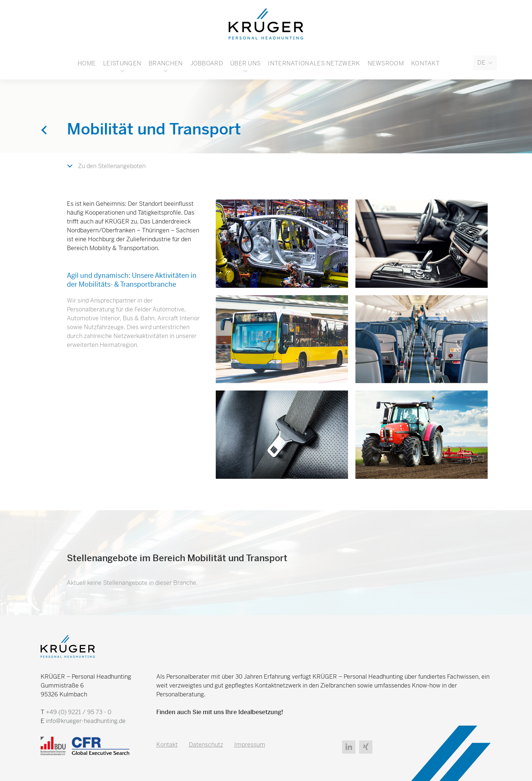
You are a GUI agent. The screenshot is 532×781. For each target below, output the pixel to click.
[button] (485, 63)
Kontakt (425, 63)
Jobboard (207, 63)
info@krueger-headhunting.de (86, 721)
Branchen (166, 63)
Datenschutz (206, 745)
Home (87, 63)
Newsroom (386, 63)
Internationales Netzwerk (314, 63)
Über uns (245, 63)
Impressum (250, 745)
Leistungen (122, 63)
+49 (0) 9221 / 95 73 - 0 (79, 712)
